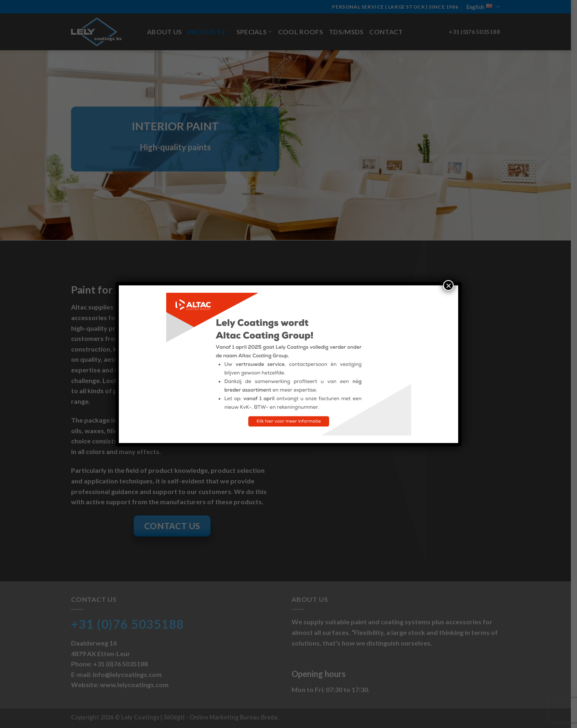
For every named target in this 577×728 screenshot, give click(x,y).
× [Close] (448, 285)
